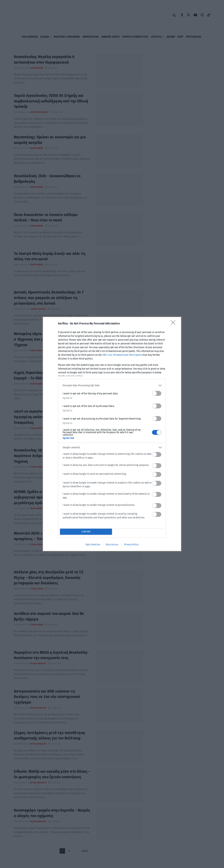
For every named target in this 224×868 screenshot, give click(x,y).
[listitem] (112, 385)
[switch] (157, 393)
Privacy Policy (131, 545)
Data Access (112, 545)
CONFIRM (86, 532)
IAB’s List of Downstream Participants (122, 355)
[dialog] (112, 434)
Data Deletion (93, 545)
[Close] (174, 324)
